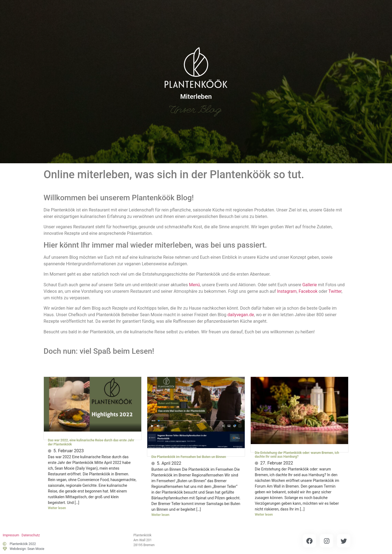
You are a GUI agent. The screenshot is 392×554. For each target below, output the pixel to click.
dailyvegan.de (241, 315)
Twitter (335, 291)
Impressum (11, 535)
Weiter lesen (57, 508)
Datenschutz (31, 535)
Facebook (308, 291)
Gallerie (310, 285)
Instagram (287, 291)
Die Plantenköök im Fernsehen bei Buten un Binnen (189, 457)
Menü (194, 285)
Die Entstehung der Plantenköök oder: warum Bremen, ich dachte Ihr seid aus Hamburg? (297, 455)
